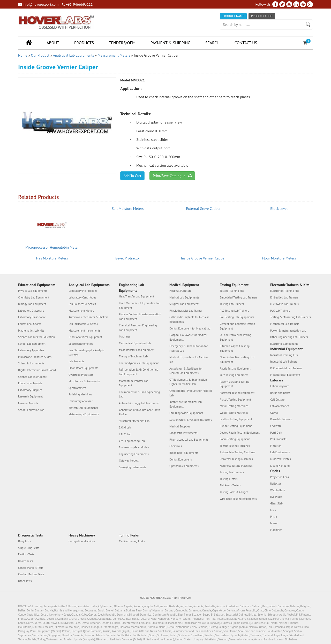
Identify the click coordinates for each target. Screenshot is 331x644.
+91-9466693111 (77, 4)
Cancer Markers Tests (31, 568)
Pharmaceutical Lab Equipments (189, 440)
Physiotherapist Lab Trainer (186, 311)
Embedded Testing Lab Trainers (239, 297)
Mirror (274, 523)
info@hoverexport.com (38, 4)
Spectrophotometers (81, 344)
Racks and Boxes (280, 393)
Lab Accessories (280, 406)
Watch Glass (277, 490)
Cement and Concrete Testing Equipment (237, 326)
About (53, 43)
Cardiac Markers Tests (31, 574)
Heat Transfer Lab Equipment (137, 296)
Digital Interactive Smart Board (37, 370)
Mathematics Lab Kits (31, 331)
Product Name (233, 16)
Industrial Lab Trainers (284, 362)
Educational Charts (30, 324)
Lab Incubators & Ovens (83, 324)
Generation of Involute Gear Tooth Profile (140, 412)
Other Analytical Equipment (85, 337)
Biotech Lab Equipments (83, 408)
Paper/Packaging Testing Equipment (235, 384)
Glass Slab (276, 503)
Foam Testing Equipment (235, 439)
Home (23, 55)
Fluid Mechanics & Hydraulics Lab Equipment (140, 305)
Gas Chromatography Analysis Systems (86, 352)
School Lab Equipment (32, 344)
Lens (273, 510)
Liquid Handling (280, 466)
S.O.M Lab (125, 427)
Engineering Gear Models (134, 447)
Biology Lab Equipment (32, 304)
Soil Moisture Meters (128, 209)
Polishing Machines (80, 394)
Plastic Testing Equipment (235, 400)
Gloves (274, 413)
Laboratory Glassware (31, 311)
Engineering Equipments (134, 454)
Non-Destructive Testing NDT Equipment (237, 359)
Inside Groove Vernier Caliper (203, 258)
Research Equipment (31, 396)
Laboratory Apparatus (31, 350)
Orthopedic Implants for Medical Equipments (189, 319)
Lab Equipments (280, 452)
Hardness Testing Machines (236, 466)
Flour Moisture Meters (279, 258)
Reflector (276, 484)
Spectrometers (77, 388)
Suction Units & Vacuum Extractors (191, 420)
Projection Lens (280, 477)
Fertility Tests (26, 554)
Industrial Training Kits (284, 355)
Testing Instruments (232, 472)
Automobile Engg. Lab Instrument (139, 403)
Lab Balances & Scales (82, 304)
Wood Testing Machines (234, 413)
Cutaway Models (129, 461)
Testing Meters (229, 479)
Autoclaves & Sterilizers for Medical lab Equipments (186, 371)
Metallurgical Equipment (285, 375)
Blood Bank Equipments (184, 453)
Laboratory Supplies (30, 390)
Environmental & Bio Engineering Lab (139, 394)
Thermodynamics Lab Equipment (139, 363)
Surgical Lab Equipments (184, 304)
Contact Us (246, 43)
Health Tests (25, 561)
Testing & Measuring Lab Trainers (291, 317)
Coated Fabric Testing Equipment (240, 433)
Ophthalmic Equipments (184, 466)
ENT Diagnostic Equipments (186, 413)
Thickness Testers (230, 485)
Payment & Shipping (170, 43)
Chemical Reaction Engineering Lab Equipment (138, 328)
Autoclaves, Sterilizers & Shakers (88, 317)
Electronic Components (284, 344)
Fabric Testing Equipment (235, 369)
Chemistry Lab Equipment (34, 297)
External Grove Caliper (203, 209)
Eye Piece (276, 497)
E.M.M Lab (125, 434)
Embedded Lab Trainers (284, 297)
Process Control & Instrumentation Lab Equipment (140, 317)
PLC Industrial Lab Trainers (286, 368)
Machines (125, 336)
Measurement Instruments (84, 331)
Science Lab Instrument (32, 377)
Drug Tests (24, 541)
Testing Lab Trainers (232, 304)
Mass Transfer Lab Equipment (137, 350)
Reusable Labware (281, 419)
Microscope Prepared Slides (35, 357)
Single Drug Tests (29, 548)
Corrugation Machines (82, 541)
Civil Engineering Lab (132, 441)
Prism (274, 517)
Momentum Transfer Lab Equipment (134, 383)
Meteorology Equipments (84, 414)
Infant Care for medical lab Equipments (186, 404)
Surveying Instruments (133, 467)
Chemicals (176, 446)
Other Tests (25, 581)
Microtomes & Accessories (84, 381)
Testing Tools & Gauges (234, 492)
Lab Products (76, 361)
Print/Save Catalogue (172, 176)
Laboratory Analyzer (81, 401)
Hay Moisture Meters (52, 258)
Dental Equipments (181, 459)
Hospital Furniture (180, 291)
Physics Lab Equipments (33, 291)
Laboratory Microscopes (83, 291)
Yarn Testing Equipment (234, 375)
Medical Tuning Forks (132, 541)
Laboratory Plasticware (32, 317)
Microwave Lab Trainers (284, 304)
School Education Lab (31, 410)
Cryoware (276, 426)
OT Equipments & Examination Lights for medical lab (188, 382)
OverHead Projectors (81, 375)
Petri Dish (276, 433)
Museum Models (28, 403)
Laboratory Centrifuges (82, 297)
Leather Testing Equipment (236, 419)
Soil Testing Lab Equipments (237, 317)
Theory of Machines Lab (133, 356)
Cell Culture (277, 400)
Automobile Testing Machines (238, 452)
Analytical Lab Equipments (74, 55)
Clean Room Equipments (83, 368)
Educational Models (30, 383)
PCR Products (278, 439)
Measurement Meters (114, 55)
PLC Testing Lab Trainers (234, 311)
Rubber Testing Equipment (236, 426)
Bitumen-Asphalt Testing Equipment (235, 348)
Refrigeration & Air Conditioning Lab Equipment (139, 372)
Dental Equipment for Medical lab (190, 328)
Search (212, 43)
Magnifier (276, 530)
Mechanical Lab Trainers (285, 324)
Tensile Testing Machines (235, 446)
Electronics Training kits (285, 291)
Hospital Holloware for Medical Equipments (188, 337)
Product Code (262, 16)
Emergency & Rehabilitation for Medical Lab (189, 348)
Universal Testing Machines (236, 459)
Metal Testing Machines (234, 406)
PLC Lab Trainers (280, 311)
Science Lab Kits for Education (36, 337)
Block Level (279, 209)
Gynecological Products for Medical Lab (191, 393)
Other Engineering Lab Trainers (289, 337)
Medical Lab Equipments (184, 297)
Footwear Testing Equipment (237, 393)
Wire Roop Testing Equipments (238, 499)
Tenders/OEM (122, 43)
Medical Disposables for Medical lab (189, 359)
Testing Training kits (232, 291)
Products (84, 43)
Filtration (276, 446)
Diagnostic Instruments (183, 433)
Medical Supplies (180, 426)
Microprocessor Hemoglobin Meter (52, 247)
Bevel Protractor (128, 258)
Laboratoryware (280, 386)
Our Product (40, 55)
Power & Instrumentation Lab (288, 331)
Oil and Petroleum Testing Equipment (235, 337)
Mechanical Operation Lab (135, 343)
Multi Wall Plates (280, 459)
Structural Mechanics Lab (134, 421)
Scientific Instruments (31, 363)
